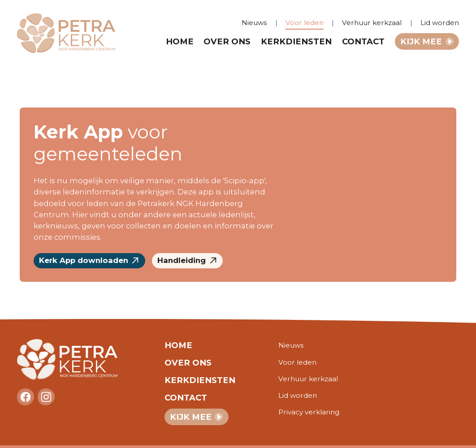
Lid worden (440, 23)
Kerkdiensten (296, 41)
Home (180, 41)
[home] (71, 33)
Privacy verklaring (309, 412)
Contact (363, 41)
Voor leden (305, 23)
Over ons (227, 41)
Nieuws (254, 23)
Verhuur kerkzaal (372, 23)
